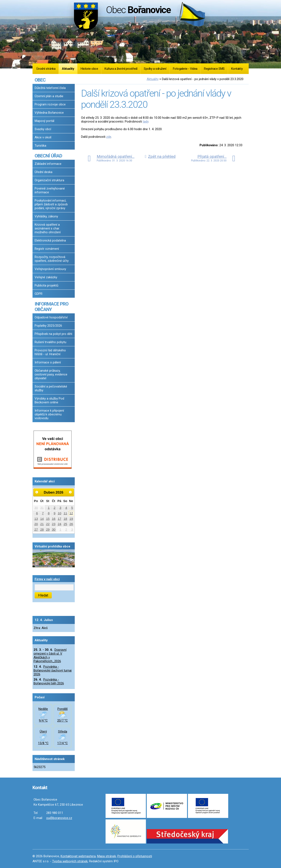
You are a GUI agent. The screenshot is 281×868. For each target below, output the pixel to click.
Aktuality (68, 69)
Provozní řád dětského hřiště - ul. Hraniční (50, 352)
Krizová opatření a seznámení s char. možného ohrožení (48, 228)
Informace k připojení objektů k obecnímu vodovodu (49, 414)
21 (42, 524)
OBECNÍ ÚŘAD (48, 156)
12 (71, 513)
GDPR (39, 294)
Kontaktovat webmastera (78, 856)
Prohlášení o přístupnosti (135, 856)
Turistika (40, 146)
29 (48, 530)
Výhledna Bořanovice (49, 113)
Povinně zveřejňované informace (50, 190)
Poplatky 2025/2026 (48, 326)
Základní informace (48, 164)
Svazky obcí (43, 129)
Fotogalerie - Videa (185, 69)
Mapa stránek (107, 856)
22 (48, 524)
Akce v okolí (43, 137)
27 (36, 530)
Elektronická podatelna (50, 240)
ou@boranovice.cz (59, 818)
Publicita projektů (46, 285)
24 (60, 524)
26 (71, 524)
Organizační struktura (49, 180)
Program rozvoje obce (50, 104)
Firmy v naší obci (47, 579)
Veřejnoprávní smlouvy (50, 269)
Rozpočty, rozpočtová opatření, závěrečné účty (52, 259)
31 (42, 508)
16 (54, 519)
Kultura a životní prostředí (121, 69)
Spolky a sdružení (155, 69)
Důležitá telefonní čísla (50, 88)
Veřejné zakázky (46, 277)
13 (36, 519)
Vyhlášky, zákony (46, 216)
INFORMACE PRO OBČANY (52, 307)
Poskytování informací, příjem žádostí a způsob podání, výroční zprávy (51, 204)
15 (48, 519)
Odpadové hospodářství (51, 317)
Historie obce (89, 69)
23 (54, 524)
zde (109, 137)
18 (65, 519)
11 (65, 513)
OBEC (40, 80)
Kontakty (237, 69)
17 (60, 519)
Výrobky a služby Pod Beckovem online (49, 400)
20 (36, 524)
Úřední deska (43, 172)
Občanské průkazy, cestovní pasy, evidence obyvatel (51, 374)
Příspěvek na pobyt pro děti (53, 334)
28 (42, 530)
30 (36, 508)
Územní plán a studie (49, 96)
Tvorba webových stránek (70, 861)
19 (71, 519)
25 (65, 524)
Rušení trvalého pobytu (50, 342)
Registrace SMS (214, 69)
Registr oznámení (47, 249)
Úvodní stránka (46, 69)
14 (42, 519)
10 (60, 513)
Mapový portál (44, 121)
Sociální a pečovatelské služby (51, 388)
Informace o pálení (48, 362)
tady (146, 121)
